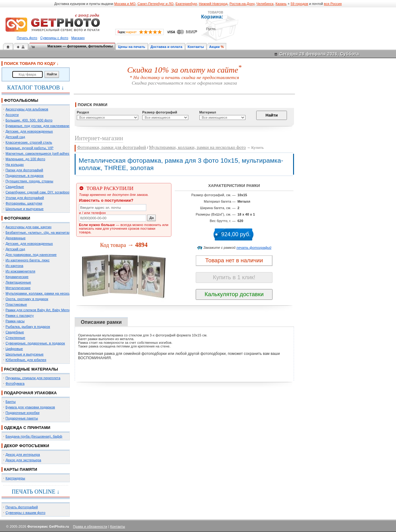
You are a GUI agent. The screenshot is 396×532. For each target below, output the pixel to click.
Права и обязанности (90, 526)
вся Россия (333, 4)
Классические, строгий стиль (29, 142)
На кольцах (15, 165)
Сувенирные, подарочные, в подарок (35, 343)
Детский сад (15, 137)
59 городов (299, 4)
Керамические (17, 277)
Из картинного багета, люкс (27, 260)
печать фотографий (254, 248)
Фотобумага (15, 383)
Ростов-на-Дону (242, 4)
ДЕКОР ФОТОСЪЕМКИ (27, 446)
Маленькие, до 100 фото (25, 159)
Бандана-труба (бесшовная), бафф (34, 436)
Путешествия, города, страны (29, 181)
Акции (215, 47)
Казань (281, 4)
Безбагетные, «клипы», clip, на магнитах (38, 232)
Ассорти (12, 115)
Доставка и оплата (167, 47)
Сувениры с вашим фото (25, 513)
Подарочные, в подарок (25, 176)
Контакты (196, 47)
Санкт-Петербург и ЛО (155, 4)
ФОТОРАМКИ (17, 218)
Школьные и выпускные (25, 209)
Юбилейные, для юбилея (26, 360)
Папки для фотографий (24, 170)
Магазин (78, 38)
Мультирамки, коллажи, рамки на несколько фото (45, 293)
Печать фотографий (22, 507)
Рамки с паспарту (20, 316)
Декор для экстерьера (23, 460)
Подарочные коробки (22, 413)
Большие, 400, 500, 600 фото (29, 120)
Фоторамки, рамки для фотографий (112, 147)
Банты (11, 402)
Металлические (18, 288)
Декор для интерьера (23, 455)
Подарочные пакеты (22, 418)
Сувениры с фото (54, 38)
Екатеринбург (186, 4)
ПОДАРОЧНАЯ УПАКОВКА (30, 393)
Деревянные (16, 238)
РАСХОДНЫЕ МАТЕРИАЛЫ (31, 369)
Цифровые (14, 349)
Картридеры (15, 478)
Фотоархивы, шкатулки (24, 203)
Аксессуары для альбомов (27, 109)
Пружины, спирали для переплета (33, 378)
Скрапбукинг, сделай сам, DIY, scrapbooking (41, 192)
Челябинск (265, 4)
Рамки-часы (15, 321)
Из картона (14, 266)
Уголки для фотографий (25, 198)
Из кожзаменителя (20, 271)
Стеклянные (15, 338)
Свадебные (15, 187)
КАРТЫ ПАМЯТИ (21, 469)
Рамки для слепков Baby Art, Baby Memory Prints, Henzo (51, 310)
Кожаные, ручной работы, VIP (29, 148)
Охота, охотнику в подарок (27, 299)
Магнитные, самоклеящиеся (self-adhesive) (40, 153)
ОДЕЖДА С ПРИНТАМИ (27, 428)
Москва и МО (125, 4)
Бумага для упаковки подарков (30, 407)
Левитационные (18, 282)
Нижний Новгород (213, 4)
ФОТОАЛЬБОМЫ (21, 100)
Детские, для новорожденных (29, 131)
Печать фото (27, 38)
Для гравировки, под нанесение (31, 255)
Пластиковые (16, 304)
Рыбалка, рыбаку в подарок (28, 327)
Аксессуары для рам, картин (28, 227)
